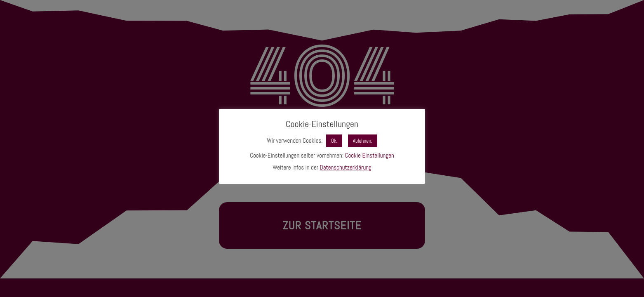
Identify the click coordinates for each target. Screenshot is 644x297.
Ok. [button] (334, 141)
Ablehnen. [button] (363, 141)
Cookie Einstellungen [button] (370, 155)
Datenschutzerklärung (346, 167)
